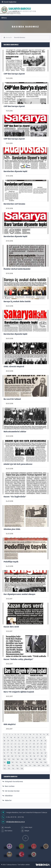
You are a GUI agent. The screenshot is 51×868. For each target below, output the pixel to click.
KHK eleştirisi (10, 724)
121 (4, 766)
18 (11, 738)
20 (18, 738)
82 (26, 753)
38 (42, 741)
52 (4, 747)
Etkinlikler (8, 796)
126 (26, 766)
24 (33, 738)
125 (22, 766)
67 (15, 750)
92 (19, 756)
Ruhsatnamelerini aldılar (15, 432)
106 (31, 759)
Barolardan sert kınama (14, 204)
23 (29, 738)
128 (34, 766)
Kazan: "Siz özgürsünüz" (15, 497)
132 (5, 769)
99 (46, 756)
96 (34, 756)
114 (21, 762)
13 (41, 734)
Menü (4, 18)
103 (18, 759)
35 (30, 741)
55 (15, 747)
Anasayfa (8, 37)
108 (40, 759)
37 (38, 741)
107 (35, 759)
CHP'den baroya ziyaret (14, 74)
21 (22, 738)
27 (44, 738)
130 (43, 766)
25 (37, 738)
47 (30, 744)
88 (4, 756)
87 (46, 753)
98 (42, 756)
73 (37, 750)
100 (5, 759)
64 (4, 750)
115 (25, 762)
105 (27, 759)
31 (16, 741)
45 (23, 744)
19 (15, 738)
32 (19, 741)
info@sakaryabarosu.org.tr (16, 822)
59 (30, 747)
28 (4, 741)
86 (42, 753)
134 (13, 769)
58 (27, 747)
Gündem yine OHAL (12, 529)
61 (38, 747)
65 (8, 750)
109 (44, 759)
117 (33, 762)
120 (45, 762)
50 (41, 744)
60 (34, 747)
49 (38, 744)
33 (23, 741)
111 (9, 762)
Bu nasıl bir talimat (12, 399)
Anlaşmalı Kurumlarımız (13, 782)
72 (34, 750)
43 (15, 744)
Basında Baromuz (20, 37)
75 (44, 750)
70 (27, 750)
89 (8, 756)
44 (19, 744)
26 (41, 738)
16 (4, 738)
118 (37, 762)
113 (17, 762)
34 (27, 741)
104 (22, 759)
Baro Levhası (8, 786)
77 (8, 753)
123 (13, 766)
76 (4, 753)
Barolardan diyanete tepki (15, 171)
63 (45, 747)
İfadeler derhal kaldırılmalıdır (17, 269)
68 (19, 750)
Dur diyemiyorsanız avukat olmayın (19, 594)
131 (47, 766)
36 (34, 741)
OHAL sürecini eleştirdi (14, 367)
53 (8, 747)
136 (22, 769)
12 (37, 734)
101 (9, 759)
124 (17, 766)
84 (34, 753)
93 (23, 756)
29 (8, 741)
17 (8, 738)
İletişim (25, 831)
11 (34, 734)
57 (23, 747)
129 (39, 766)
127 (30, 766)
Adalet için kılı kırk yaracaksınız (18, 464)
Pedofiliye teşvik (11, 562)
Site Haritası (7, 831)
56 (19, 747)
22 (26, 738)
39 (45, 741)
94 (27, 756)
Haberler (7, 800)
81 (23, 753)
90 (12, 756)
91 (16, 756)
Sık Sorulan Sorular (11, 791)
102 (13, 759)
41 (8, 744)
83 (30, 753)
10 (30, 734)
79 (15, 753)
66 (12, 750)
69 (23, 750)
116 (29, 762)
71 (30, 750)
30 (12, 741)
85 (38, 753)
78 (11, 753)
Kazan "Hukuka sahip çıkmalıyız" (18, 659)
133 (9, 769)
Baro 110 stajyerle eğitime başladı (19, 692)
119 (41, 762)
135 (18, 769)
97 (38, 756)
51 (45, 744)
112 (13, 762)
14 (44, 734)
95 (31, 756)
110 (5, 762)
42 (12, 744)
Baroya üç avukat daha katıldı (17, 301)
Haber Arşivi (27, 828)
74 (41, 750)
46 (26, 744)
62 (41, 747)
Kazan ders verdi (11, 627)
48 (34, 744)
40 (4, 744)
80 (19, 753)
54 (12, 747)
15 (48, 734)
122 (9, 766)
